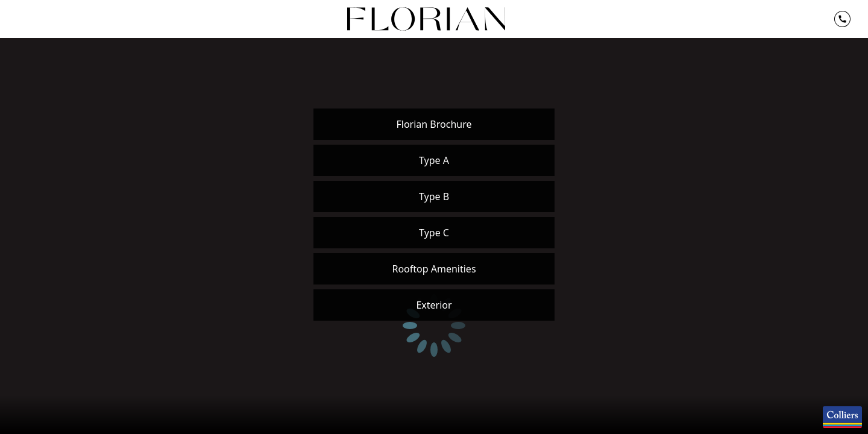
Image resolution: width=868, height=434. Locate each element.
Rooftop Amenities (434, 269)
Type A (434, 160)
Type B (434, 197)
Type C (434, 233)
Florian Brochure (434, 124)
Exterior (434, 305)
